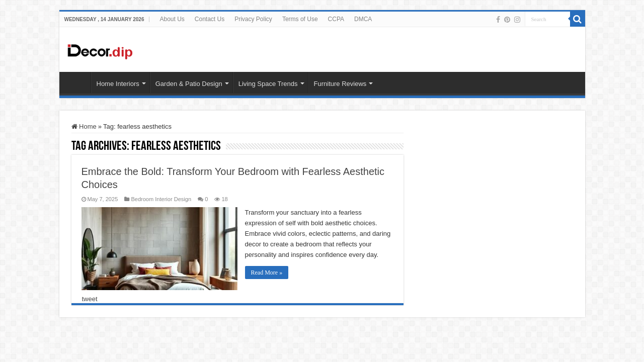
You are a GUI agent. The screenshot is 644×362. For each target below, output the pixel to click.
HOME (77, 82)
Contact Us (210, 19)
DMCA (363, 19)
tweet (90, 299)
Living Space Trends (268, 84)
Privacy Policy (253, 19)
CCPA (336, 19)
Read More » (267, 273)
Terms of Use (300, 19)
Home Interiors (118, 84)
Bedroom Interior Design (161, 199)
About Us (172, 19)
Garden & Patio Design (189, 84)
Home (84, 126)
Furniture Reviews (340, 84)
